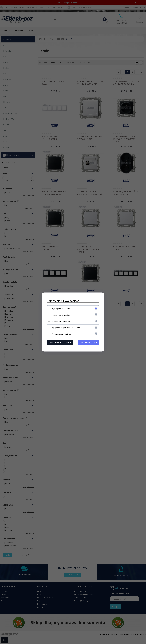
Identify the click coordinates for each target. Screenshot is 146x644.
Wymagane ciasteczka (61, 309)
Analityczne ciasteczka (61, 321)
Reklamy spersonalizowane (63, 334)
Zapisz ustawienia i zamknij (60, 342)
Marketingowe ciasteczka (62, 315)
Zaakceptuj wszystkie (89, 342)
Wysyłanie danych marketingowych (66, 328)
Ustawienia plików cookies (63, 301)
